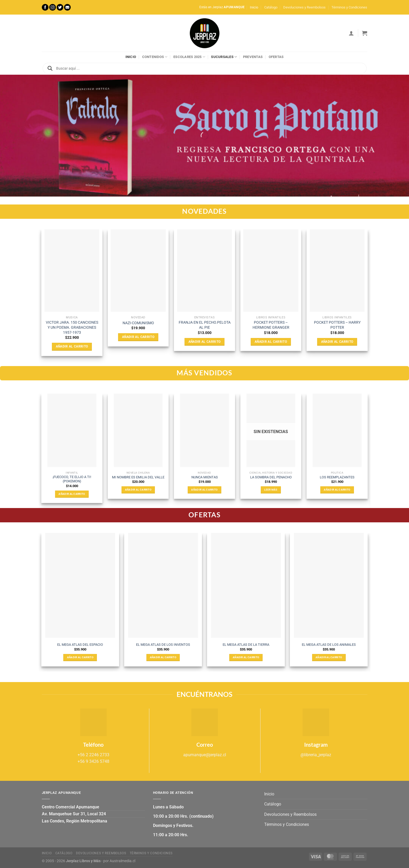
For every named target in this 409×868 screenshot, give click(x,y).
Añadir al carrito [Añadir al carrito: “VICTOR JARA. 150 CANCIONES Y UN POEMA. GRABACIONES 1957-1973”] (72, 346)
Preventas (253, 57)
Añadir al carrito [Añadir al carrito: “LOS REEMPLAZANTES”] (337, 490)
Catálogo (271, 7)
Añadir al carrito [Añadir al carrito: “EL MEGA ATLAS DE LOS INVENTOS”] (163, 657)
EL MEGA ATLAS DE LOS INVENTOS (163, 645)
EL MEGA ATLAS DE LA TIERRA (246, 645)
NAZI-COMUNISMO (138, 323)
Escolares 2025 (189, 57)
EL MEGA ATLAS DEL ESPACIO (80, 645)
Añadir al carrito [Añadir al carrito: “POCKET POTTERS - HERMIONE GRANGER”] (271, 342)
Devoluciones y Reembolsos (304, 7)
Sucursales (224, 57)
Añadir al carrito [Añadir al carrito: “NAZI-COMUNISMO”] (138, 337)
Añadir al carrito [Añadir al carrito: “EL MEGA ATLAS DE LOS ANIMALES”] (329, 657)
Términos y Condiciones (349, 7)
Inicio (254, 7)
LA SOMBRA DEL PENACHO (271, 477)
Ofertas (276, 57)
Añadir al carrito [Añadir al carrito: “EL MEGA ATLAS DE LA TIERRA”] (246, 657)
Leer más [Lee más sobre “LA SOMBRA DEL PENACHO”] (271, 490)
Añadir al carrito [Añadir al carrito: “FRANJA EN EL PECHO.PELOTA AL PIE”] (205, 342)
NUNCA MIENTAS (205, 477)
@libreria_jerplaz (316, 755)
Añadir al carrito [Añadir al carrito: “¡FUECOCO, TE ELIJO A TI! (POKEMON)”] (72, 494)
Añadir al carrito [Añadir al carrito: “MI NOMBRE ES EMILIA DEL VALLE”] (138, 490)
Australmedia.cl (122, 861)
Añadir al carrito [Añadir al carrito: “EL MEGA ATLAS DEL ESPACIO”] (80, 657)
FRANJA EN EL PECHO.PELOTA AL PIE (205, 325)
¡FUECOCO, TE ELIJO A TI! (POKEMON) (72, 479)
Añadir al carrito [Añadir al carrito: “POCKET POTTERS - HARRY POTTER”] (337, 342)
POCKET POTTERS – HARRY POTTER (337, 325)
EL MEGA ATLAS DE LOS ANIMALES (329, 645)
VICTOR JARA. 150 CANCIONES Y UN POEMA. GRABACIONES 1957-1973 (72, 327)
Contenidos (155, 57)
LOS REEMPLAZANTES (337, 477)
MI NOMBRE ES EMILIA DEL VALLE (138, 477)
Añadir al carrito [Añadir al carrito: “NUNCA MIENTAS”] (204, 490)
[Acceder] (351, 33)
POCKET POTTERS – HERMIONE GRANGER (271, 325)
